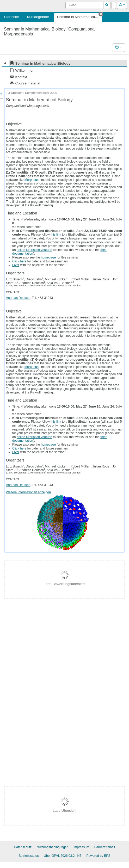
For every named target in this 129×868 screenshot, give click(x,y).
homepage (48, 257)
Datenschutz (23, 847)
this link (56, 235)
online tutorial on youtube (34, 250)
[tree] (64, 73)
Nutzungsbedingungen (53, 847)
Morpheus (32, 180)
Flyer (16, 265)
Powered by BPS (99, 856)
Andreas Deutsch (18, 298)
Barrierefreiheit (105, 847)
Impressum (81, 847)
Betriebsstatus (29, 856)
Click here (19, 261)
